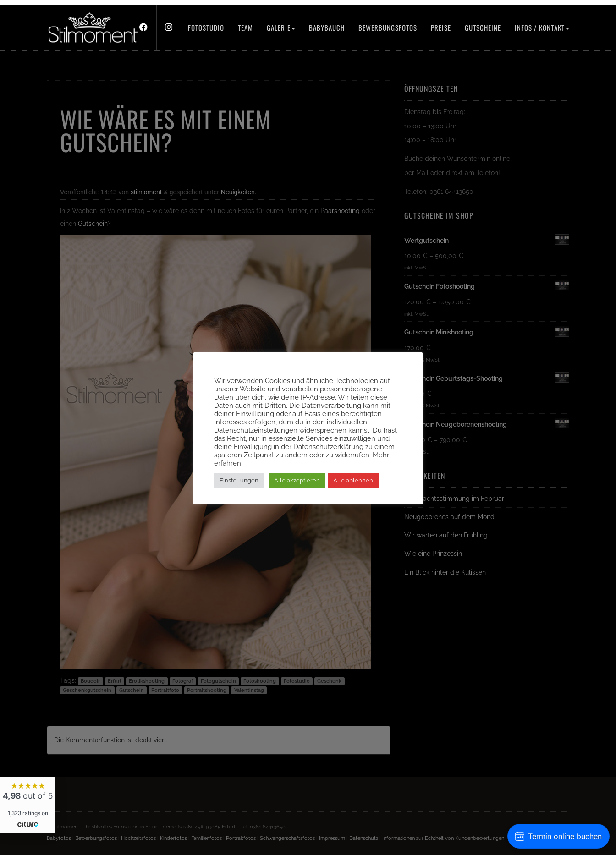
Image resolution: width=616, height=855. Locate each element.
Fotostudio (206, 27)
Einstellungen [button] (239, 480)
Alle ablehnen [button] (353, 480)
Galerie (281, 27)
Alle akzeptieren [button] (297, 480)
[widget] (28, 805)
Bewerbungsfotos (388, 27)
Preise (441, 27)
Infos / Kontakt (542, 27)
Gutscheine (483, 27)
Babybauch (327, 27)
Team (245, 27)
